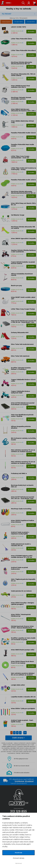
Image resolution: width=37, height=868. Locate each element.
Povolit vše (18, 853)
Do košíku (31, 32)
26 (25, 733)
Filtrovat (7, 14)
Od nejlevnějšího (19, 22)
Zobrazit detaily (19, 858)
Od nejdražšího (31, 22)
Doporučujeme (6, 22)
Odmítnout (18, 863)
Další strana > (19, 738)
